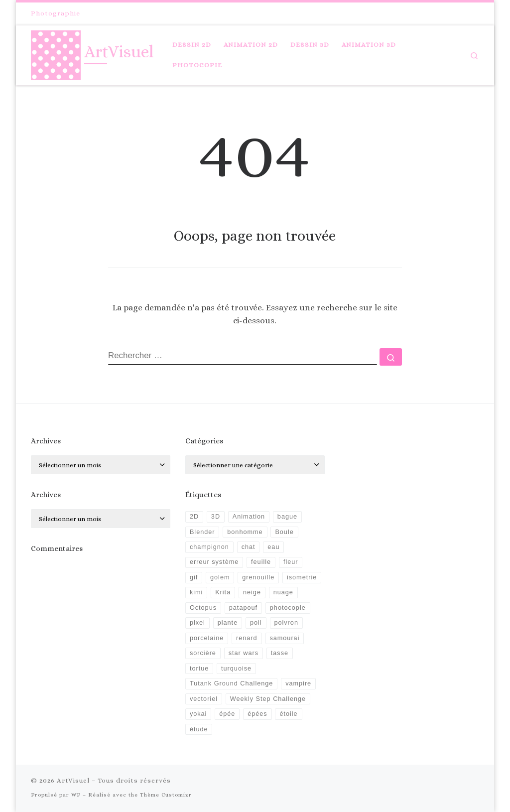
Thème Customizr (166, 795)
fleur (291, 562)
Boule (284, 532)
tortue (199, 669)
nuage (283, 592)
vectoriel (204, 699)
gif (194, 577)
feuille (261, 562)
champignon (209, 547)
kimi (196, 592)
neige (252, 592)
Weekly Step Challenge (268, 699)
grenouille (258, 577)
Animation (249, 517)
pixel (197, 623)
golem (220, 577)
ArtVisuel (73, 780)
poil (256, 623)
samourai (284, 638)
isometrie (302, 577)
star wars (244, 653)
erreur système (214, 562)
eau (273, 547)
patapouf (243, 608)
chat (249, 547)
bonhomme (245, 532)
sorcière (203, 653)
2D (194, 517)
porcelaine (207, 638)
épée (227, 714)
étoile (288, 714)
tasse (280, 653)
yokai (198, 714)
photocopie (288, 608)
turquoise (236, 669)
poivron (286, 623)
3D (216, 517)
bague (287, 517)
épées (257, 714)
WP (76, 795)
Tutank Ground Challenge (231, 683)
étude (199, 729)
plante (228, 623)
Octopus (203, 608)
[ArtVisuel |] (56, 53)
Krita (223, 592)
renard (247, 638)
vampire (298, 683)
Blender (202, 532)
